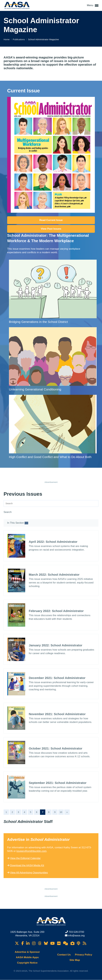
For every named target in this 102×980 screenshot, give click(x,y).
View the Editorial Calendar (25, 858)
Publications (19, 39)
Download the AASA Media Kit (27, 865)
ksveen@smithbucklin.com (31, 851)
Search (8, 512)
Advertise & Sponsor (27, 952)
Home (7, 39)
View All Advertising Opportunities (29, 873)
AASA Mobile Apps (27, 957)
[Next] (67, 812)
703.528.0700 (76, 932)
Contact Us (64, 955)
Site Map (75, 960)
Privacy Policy (84, 955)
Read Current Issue (51, 220)
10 (61, 812)
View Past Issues (51, 229)
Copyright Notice (27, 963)
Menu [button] (93, 6)
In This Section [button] (18, 523)
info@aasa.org (76, 936)
